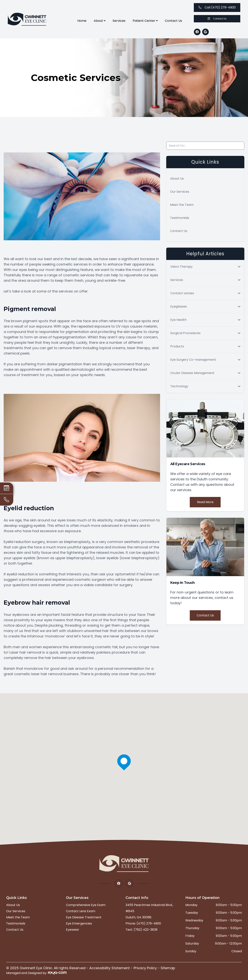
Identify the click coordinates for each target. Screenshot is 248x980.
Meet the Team (182, 205)
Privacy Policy (145, 968)
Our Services (180, 192)
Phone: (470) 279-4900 (143, 923)
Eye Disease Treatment (84, 917)
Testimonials (180, 218)
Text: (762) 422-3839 (141, 930)
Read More (205, 502)
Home (82, 21)
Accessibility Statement (110, 968)
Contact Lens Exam (81, 911)
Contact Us (173, 21)
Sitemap (168, 968)
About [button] (100, 21)
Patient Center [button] (145, 21)
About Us (177, 179)
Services (119, 21)
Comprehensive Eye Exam (86, 905)
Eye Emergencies (79, 923)
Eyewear (73, 930)
